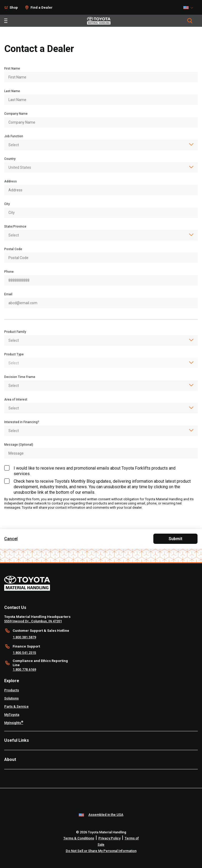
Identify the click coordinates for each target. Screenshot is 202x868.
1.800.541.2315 (24, 653)
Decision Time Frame (20, 377)
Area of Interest (16, 399)
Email (8, 294)
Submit (175, 539)
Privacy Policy (109, 838)
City (7, 204)
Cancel (11, 539)
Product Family (15, 332)
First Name (12, 69)
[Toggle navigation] (6, 21)
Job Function (14, 136)
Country (10, 159)
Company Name (16, 114)
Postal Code (13, 249)
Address (11, 181)
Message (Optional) (19, 445)
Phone (9, 272)
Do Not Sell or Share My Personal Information (101, 851)
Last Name (12, 91)
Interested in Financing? (22, 422)
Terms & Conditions (79, 838)
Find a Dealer (42, 7)
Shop (14, 7)
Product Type (14, 354)
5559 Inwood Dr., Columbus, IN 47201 (33, 621)
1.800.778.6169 (24, 669)
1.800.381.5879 (24, 637)
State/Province (15, 227)
